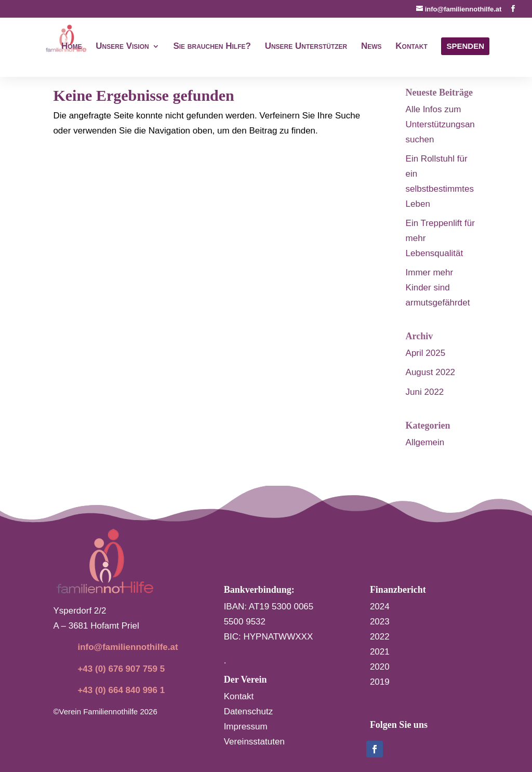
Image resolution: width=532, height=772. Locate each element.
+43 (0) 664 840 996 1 (121, 690)
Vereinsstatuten (254, 742)
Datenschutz (249, 711)
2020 (380, 667)
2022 (380, 637)
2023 (380, 622)
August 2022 (430, 372)
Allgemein (425, 442)
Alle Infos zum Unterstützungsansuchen (440, 124)
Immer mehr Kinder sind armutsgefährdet (438, 288)
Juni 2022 (425, 392)
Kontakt (239, 696)
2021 (380, 652)
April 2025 (426, 353)
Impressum (246, 727)
